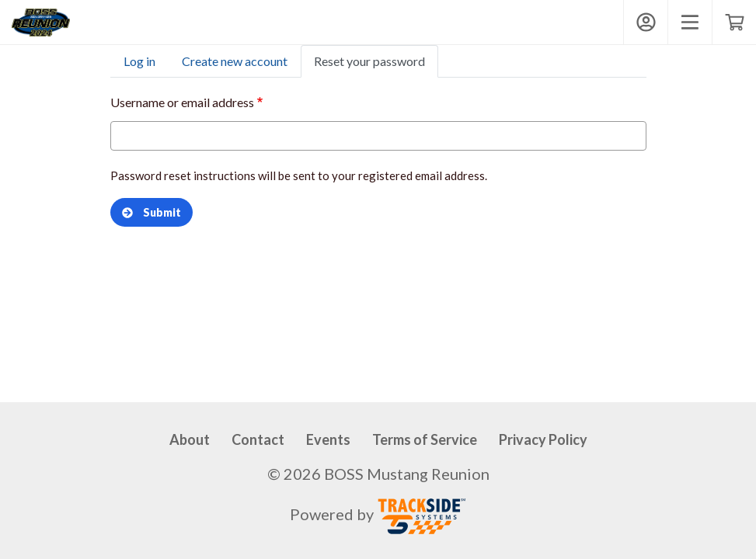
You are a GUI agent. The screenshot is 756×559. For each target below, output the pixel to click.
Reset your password (369, 61)
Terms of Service (425, 439)
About (190, 439)
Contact (258, 439)
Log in (139, 61)
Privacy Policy (543, 439)
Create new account (235, 61)
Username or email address (182, 102)
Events (328, 439)
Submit (152, 212)
